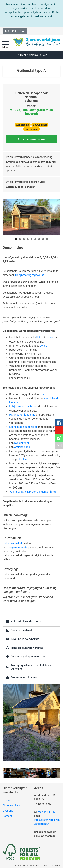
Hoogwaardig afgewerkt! (30, 275)
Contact (7, 816)
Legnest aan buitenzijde (23, 427)
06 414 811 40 (47, 812)
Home (6, 800)
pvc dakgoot (22, 443)
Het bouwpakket (12, 543)
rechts (49, 338)
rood (42, 395)
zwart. (44, 346)
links (39, 338)
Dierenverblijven (12, 805)
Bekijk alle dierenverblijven (31, 55)
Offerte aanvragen (31, 139)
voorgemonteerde (17, 547)
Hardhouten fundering (23, 415)
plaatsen (23, 459)
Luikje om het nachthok (23, 407)
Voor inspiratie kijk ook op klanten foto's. (33, 492)
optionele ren (22, 447)
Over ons (8, 811)
